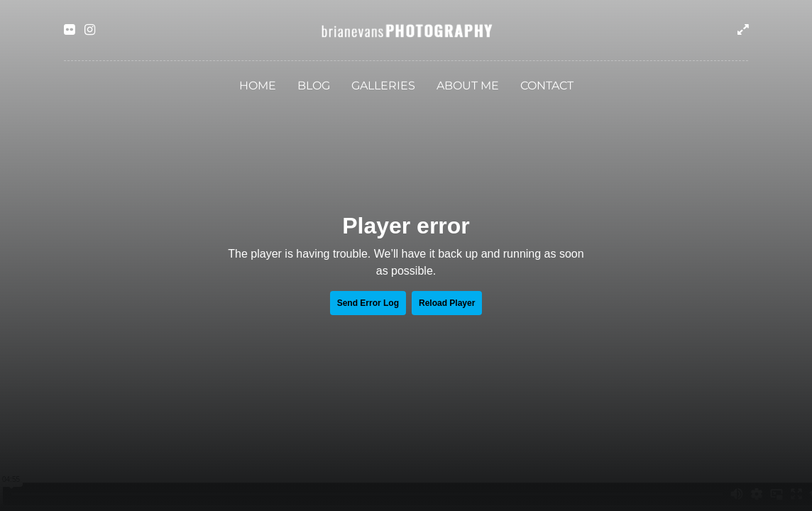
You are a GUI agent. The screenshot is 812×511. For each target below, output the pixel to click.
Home (258, 86)
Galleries (383, 86)
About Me (468, 86)
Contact (547, 86)
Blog (314, 86)
